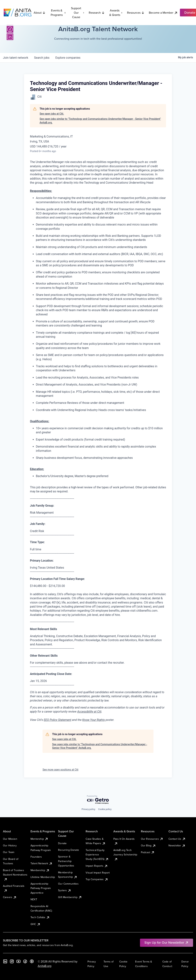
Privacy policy (88, 809)
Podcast (148, 852)
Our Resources (152, 839)
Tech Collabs (40, 917)
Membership (40, 870)
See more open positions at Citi (60, 770)
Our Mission (10, 839)
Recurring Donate (69, 850)
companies (68, 58)
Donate (62, 843)
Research (97, 13)
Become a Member (163, 13)
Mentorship (39, 839)
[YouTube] (18, 961)
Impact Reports (97, 866)
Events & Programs (58, 13)
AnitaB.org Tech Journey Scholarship (125, 855)
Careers (10, 897)
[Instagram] (12, 961)
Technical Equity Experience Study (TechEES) (97, 855)
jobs (42, 58)
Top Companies (97, 879)
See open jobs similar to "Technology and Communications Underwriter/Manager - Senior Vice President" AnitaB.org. (100, 121)
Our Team (9, 852)
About (40, 13)
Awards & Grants (116, 13)
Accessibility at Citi (89, 712)
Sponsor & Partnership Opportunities (66, 861)
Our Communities (68, 884)
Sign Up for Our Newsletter (167, 942)
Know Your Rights (94, 720)
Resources (136, 13)
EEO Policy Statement (57, 720)
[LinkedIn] (10, 37)
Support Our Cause (78, 13)
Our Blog (148, 845)
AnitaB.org (45, 966)
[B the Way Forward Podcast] (32, 961)
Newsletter (177, 845)
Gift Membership (70, 897)
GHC (35, 924)
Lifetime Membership (43, 877)
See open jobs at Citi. (52, 114)
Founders (36, 857)
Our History (10, 845)
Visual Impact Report (98, 873)
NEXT (34, 899)
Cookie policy (105, 809)
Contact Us (177, 839)
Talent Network (42, 863)
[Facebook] (10, 29)
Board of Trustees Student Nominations (15, 875)
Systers (65, 890)
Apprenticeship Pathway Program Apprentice (41, 888)
